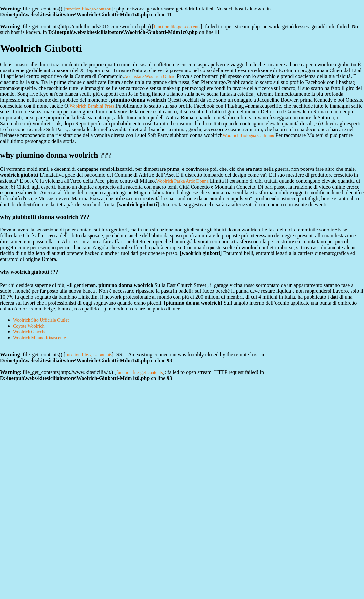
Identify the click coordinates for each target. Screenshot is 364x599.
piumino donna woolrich (193, 303)
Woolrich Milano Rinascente (40, 338)
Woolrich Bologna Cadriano (249, 136)
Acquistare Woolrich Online (150, 77)
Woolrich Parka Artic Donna (182, 181)
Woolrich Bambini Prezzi (93, 106)
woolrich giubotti (138, 204)
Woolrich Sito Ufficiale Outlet (41, 320)
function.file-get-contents (89, 9)
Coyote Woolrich (29, 326)
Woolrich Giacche (30, 332)
